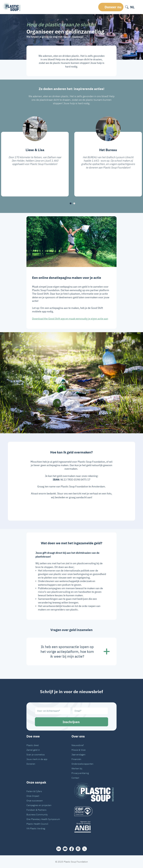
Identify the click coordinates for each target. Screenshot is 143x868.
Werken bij (77, 768)
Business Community (37, 814)
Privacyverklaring (80, 773)
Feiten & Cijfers (34, 791)
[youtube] (65, 849)
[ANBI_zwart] (94, 827)
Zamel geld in (33, 750)
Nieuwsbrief (78, 745)
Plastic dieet (33, 745)
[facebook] (72, 849)
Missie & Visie (79, 750)
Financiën (76, 759)
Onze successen (35, 801)
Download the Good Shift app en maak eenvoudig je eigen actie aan (70, 319)
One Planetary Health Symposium (43, 819)
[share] (59, 849)
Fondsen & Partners (36, 810)
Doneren (31, 764)
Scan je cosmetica (35, 755)
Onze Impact (33, 796)
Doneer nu (113, 7)
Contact (75, 778)
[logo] (94, 811)
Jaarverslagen (78, 755)
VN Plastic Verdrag (36, 828)
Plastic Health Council (37, 824)
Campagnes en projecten (39, 805)
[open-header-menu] (138, 7)
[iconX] (85, 849)
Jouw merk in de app (37, 759)
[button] (71, 203)
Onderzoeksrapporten (82, 764)
